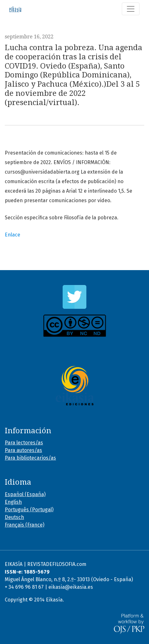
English (13, 502)
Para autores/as (23, 450)
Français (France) (25, 525)
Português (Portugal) (29, 510)
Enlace (12, 235)
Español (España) (25, 494)
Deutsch (14, 517)
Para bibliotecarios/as (30, 458)
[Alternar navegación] (131, 9)
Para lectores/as (24, 443)
